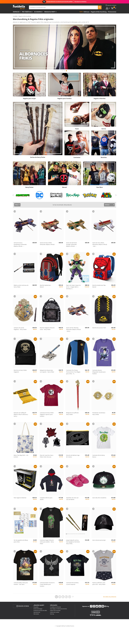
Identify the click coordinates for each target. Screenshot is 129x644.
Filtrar (17, 205)
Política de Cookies (55, 612)
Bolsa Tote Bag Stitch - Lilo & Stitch (21, 456)
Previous (17, 47)
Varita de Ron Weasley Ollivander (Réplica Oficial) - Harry (73, 329)
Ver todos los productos (110, 597)
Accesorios (38, 12)
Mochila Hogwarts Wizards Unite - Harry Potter (47, 329)
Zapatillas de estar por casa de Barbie (72, 499)
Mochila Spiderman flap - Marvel (99, 286)
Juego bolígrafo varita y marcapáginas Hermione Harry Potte (73, 542)
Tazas (77, 129)
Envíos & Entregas (38, 609)
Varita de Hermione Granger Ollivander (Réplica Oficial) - (71, 244)
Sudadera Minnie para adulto (46, 499)
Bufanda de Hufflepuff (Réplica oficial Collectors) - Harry (21, 414)
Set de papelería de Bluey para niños (21, 541)
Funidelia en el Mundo (55, 607)
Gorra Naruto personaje (99, 540)
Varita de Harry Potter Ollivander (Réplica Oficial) (47, 244)
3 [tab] (66, 72)
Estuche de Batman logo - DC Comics (73, 456)
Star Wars (100, 187)
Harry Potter (29, 187)
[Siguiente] (73, 597)
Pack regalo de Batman (20, 498)
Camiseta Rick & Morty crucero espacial (72, 583)
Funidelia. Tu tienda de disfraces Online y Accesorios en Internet (19, 7)
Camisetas (77, 157)
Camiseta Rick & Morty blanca (99, 456)
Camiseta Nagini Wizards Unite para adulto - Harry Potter (47, 542)
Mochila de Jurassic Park (99, 328)
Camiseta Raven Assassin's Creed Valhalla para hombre (47, 584)
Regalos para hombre (64, 98)
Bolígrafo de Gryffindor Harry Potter (72, 414)
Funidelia (15, 16)
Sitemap (52, 614)
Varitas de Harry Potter (38, 157)
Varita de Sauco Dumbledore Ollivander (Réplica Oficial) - (20, 244)
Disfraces (16, 12)
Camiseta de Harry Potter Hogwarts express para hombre (47, 414)
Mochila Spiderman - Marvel (46, 286)
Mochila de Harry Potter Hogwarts (20, 371)
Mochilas (104, 157)
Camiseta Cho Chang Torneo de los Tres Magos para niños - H (73, 372)
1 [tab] (62, 72)
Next (112, 47)
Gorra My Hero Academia (99, 498)
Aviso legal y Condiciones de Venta (58, 609)
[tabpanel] (65, 47)
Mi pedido (36, 607)
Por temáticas (27, 12)
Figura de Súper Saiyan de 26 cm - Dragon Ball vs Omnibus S (73, 287)
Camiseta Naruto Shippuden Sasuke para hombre (99, 372)
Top (81, 12)
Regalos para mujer (29, 98)
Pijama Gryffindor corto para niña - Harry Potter (99, 583)
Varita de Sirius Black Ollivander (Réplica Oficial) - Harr (100, 244)
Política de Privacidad (55, 610)
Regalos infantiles (100, 98)
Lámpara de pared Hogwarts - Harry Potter (20, 329)
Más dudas (36, 614)
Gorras (104, 129)
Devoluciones (37, 612)
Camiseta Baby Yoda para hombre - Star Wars (21, 583)
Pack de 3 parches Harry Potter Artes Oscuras (47, 456)
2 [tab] (64, 72)
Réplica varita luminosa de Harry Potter (21, 286)
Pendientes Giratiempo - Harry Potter (99, 414)
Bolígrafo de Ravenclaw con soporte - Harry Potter (47, 371)
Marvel (64, 187)
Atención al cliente (23, 606)
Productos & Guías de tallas (40, 610)
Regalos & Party (50, 12)
